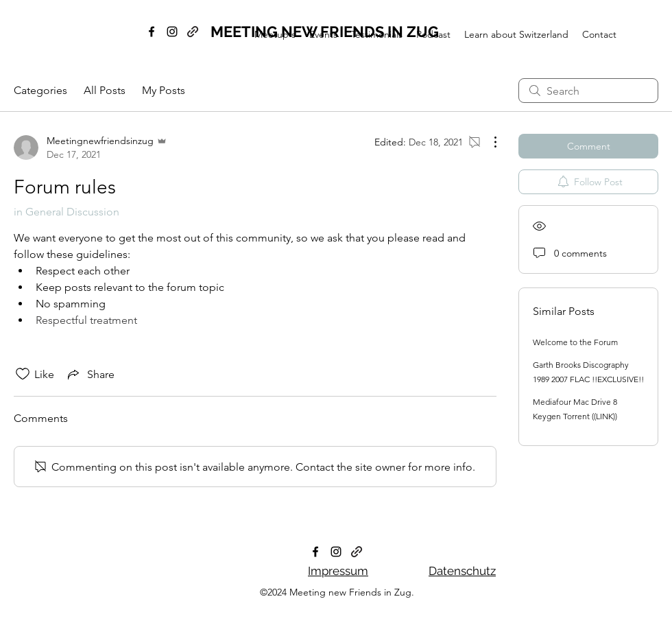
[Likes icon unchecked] (23, 374)
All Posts (105, 90)
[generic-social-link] (357, 552)
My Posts (164, 90)
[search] (588, 91)
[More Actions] (488, 142)
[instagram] (172, 32)
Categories (40, 90)
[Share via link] (90, 374)
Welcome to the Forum (575, 342)
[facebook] (152, 32)
